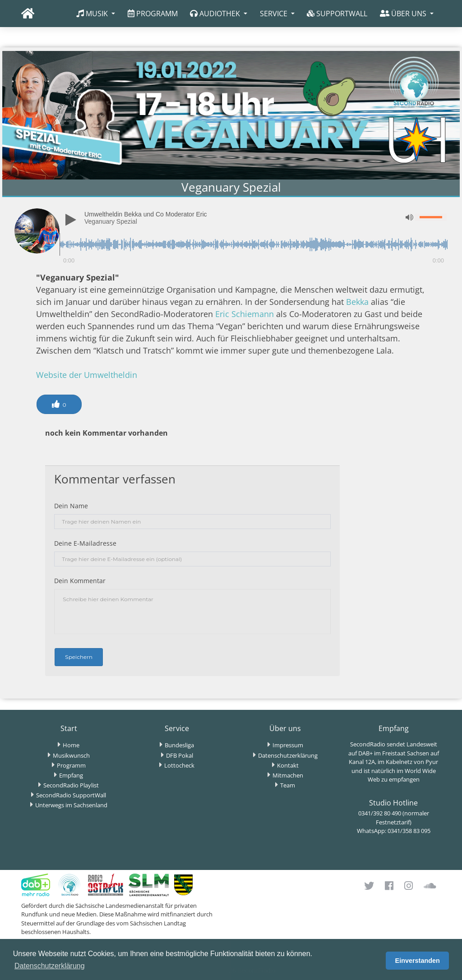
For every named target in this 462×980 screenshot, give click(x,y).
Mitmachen (288, 775)
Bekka (357, 302)
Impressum (288, 745)
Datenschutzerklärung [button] (50, 966)
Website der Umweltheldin (87, 375)
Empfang (71, 775)
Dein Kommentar (80, 581)
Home (71, 745)
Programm (71, 765)
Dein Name (71, 506)
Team (288, 785)
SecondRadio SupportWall (71, 795)
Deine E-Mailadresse (85, 543)
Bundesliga (179, 745)
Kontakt (288, 765)
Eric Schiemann (245, 314)
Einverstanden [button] (418, 961)
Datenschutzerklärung (288, 755)
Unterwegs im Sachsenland (71, 805)
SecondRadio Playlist (71, 785)
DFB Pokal (180, 755)
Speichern (79, 657)
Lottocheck (179, 765)
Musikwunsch (71, 755)
